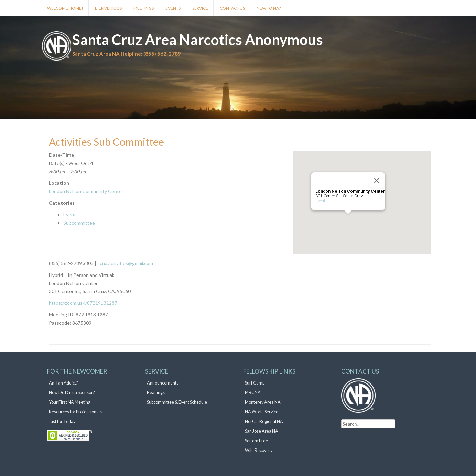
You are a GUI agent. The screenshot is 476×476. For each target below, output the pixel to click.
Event (70, 214)
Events (173, 8)
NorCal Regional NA (264, 421)
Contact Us (232, 8)
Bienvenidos (108, 8)
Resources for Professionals (75, 412)
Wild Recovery (259, 450)
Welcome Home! (65, 8)
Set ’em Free (256, 441)
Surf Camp (255, 383)
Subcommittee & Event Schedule (177, 402)
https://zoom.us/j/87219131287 (83, 303)
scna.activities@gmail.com (125, 263)
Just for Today (62, 421)
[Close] (377, 181)
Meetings (144, 8)
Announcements (163, 383)
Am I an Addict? (63, 383)
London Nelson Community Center (86, 191)
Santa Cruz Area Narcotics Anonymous (198, 40)
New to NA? (269, 8)
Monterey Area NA (263, 402)
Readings (156, 393)
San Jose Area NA (262, 431)
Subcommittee (79, 223)
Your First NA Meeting (70, 402)
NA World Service (262, 412)
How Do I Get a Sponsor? (72, 393)
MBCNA (253, 393)
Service (200, 8)
